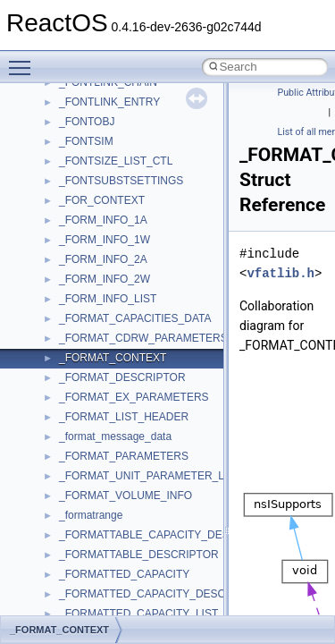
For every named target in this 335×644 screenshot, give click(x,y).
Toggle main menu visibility (24, 60)
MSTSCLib (85, 357)
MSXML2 (81, 396)
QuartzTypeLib (94, 534)
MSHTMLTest (91, 298)
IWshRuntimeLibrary (108, 180)
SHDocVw (84, 593)
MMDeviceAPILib (100, 258)
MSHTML (82, 278)
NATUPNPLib (91, 436)
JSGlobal (81, 199)
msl (67, 337)
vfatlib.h (281, 273)
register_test (88, 554)
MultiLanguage (94, 416)
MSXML (78, 377)
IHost (71, 160)
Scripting (80, 573)
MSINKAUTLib (94, 318)
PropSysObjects (97, 475)
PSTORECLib (92, 514)
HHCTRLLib (88, 140)
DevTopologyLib (97, 101)
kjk (66, 219)
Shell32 (77, 613)
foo (67, 121)
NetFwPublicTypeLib (108, 455)
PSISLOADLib (93, 495)
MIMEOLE (84, 239)
